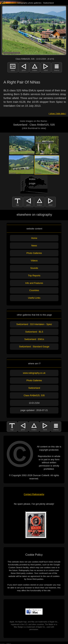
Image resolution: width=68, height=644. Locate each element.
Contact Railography (34, 494)
